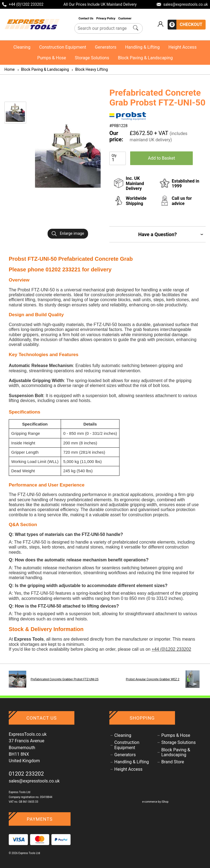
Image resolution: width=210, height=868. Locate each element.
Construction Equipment (63, 47)
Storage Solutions (92, 58)
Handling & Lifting (142, 47)
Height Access (183, 47)
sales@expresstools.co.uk (34, 781)
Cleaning (22, 47)
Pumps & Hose (52, 58)
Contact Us (86, 18)
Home (10, 69)
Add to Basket (161, 158)
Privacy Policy (106, 18)
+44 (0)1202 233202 (171, 649)
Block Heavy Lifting (89, 69)
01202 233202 (26, 774)
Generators (106, 47)
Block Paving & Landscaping (145, 58)
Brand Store (173, 762)
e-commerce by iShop (155, 802)
